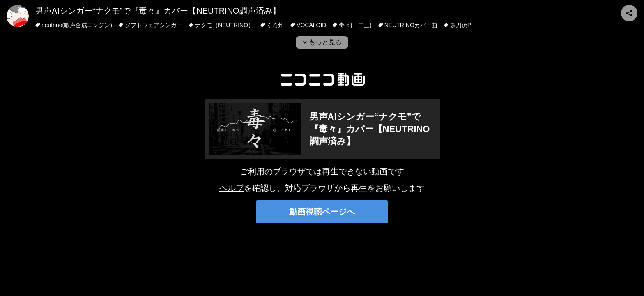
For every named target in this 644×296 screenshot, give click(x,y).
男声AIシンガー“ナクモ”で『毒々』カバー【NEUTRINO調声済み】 (158, 11)
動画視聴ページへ (322, 212)
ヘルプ (232, 188)
